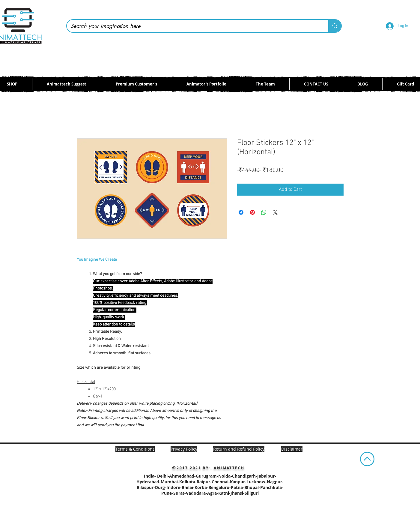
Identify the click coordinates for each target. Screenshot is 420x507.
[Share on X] (275, 212)
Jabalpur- (267, 476)
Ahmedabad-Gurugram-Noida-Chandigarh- (213, 476)
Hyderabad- (149, 482)
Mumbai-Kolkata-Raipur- (186, 482)
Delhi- (163, 476)
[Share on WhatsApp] (264, 212)
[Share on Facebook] (241, 212)
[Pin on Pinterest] (252, 212)
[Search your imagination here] (193, 26)
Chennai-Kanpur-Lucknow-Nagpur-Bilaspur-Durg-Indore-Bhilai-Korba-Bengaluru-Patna (210, 484)
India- (150, 476)
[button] (292, 449)
